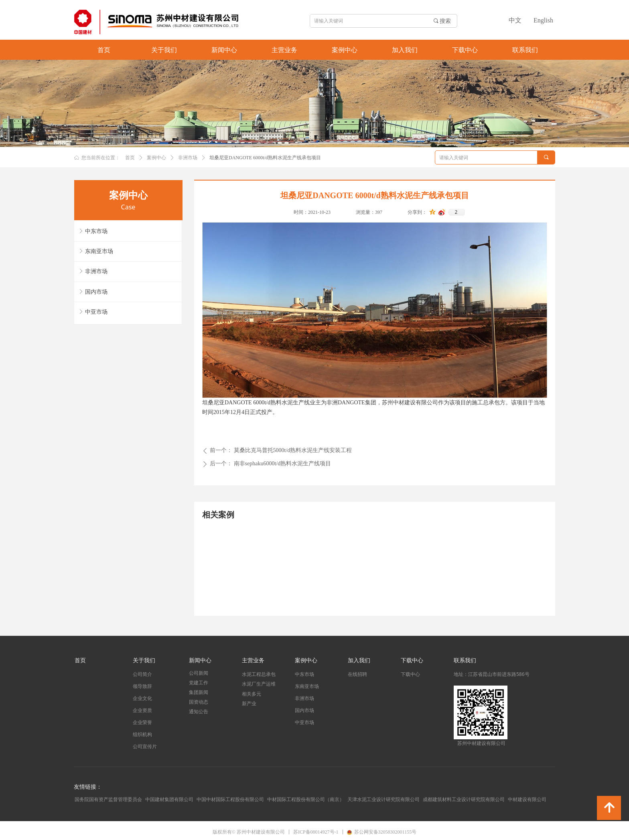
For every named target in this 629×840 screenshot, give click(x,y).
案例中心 (156, 158)
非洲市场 (188, 158)
